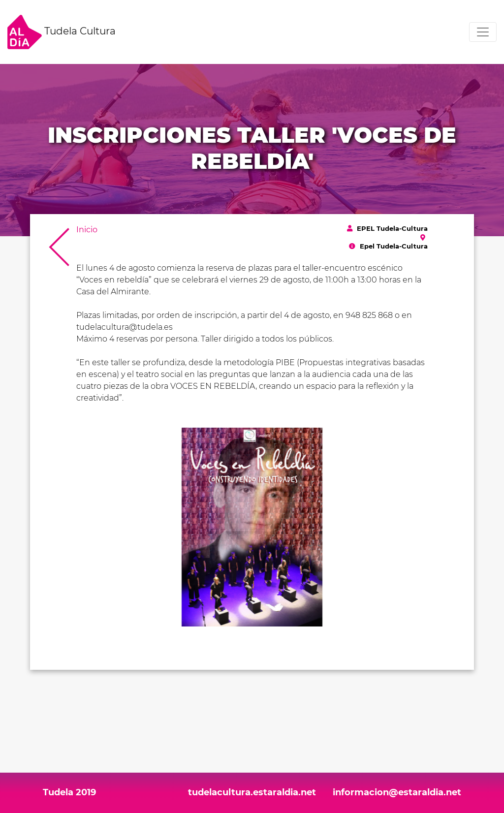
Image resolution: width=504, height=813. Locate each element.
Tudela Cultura (62, 32)
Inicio (87, 230)
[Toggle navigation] (483, 32)
